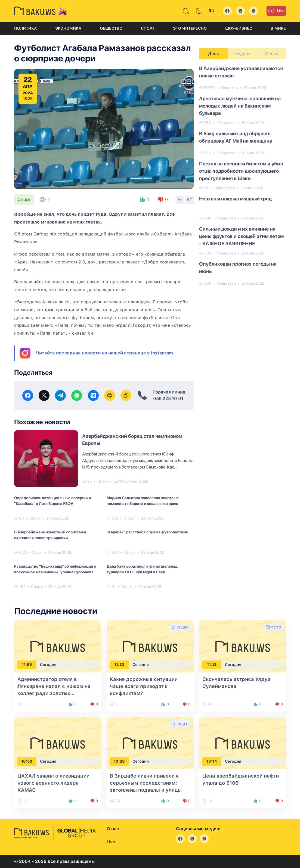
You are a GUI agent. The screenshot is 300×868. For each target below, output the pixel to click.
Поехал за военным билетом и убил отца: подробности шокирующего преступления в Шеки (241, 171)
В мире (278, 28)
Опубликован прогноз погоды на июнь (238, 268)
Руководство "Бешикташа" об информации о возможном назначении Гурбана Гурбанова (55, 569)
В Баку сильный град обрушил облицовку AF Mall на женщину (236, 137)
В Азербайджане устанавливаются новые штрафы (241, 72)
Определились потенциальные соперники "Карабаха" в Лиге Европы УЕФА (52, 501)
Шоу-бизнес (239, 28)
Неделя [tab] (242, 54)
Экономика (68, 28)
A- (180, 199)
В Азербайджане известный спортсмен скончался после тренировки (50, 535)
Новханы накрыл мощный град (235, 199)
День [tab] (214, 54)
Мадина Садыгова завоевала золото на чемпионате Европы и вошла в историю (143, 501)
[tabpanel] (243, 175)
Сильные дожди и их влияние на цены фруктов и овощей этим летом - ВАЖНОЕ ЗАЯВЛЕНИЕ (241, 236)
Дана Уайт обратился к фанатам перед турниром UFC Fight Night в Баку (142, 569)
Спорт (148, 28)
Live (276, 11)
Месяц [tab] (272, 54)
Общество (111, 28)
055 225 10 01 (168, 399)
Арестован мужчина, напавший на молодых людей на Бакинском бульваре (240, 106)
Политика (25, 28)
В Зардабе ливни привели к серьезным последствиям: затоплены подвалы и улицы (146, 783)
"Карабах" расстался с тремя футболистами (147, 532)
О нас (113, 829)
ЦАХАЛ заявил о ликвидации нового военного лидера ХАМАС (53, 783)
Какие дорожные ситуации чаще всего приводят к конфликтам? (144, 686)
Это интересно (190, 28)
